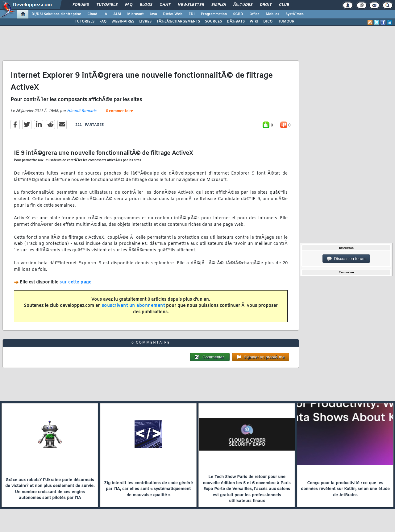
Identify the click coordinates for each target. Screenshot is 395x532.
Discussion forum (346, 259)
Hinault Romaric (82, 111)
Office (254, 14)
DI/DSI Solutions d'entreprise (56, 14)
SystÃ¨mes (295, 14)
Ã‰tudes (243, 5)
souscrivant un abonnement (133, 306)
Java (153, 14)
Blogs (146, 5)
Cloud (92, 14)
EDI (192, 14)
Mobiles (272, 14)
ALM (117, 14)
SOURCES (213, 22)
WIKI (254, 22)
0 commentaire (119, 111)
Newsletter (191, 5)
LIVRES (145, 22)
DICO (268, 22)
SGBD (238, 14)
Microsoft (135, 14)
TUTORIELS (85, 22)
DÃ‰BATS (236, 22)
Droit (266, 5)
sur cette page (75, 282)
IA (105, 14)
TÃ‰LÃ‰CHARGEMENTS (178, 22)
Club (284, 5)
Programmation (214, 14)
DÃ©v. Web (173, 14)
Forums (81, 5)
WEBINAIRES (123, 22)
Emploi (219, 5)
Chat (165, 5)
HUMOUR (286, 22)
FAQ (129, 5)
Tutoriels (107, 5)
